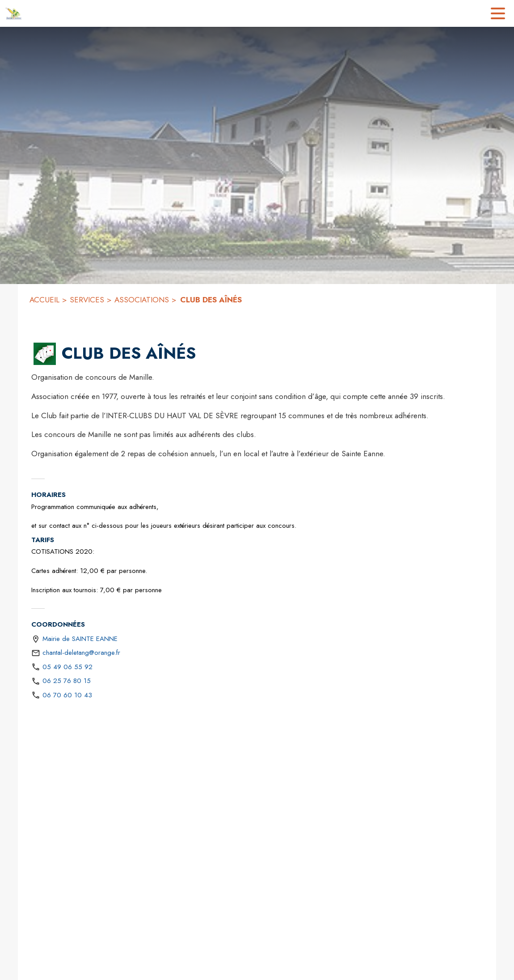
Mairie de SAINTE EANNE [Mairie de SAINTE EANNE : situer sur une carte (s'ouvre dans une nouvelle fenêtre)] (80, 639)
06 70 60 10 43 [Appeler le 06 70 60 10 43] (67, 695)
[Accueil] (13, 13)
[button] (45, 354)
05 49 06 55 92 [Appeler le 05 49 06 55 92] (67, 667)
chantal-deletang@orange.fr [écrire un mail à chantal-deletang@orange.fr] (81, 653)
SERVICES (87, 300)
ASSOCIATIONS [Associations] (142, 300)
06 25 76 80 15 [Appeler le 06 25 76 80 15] (67, 681)
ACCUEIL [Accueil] (44, 300)
